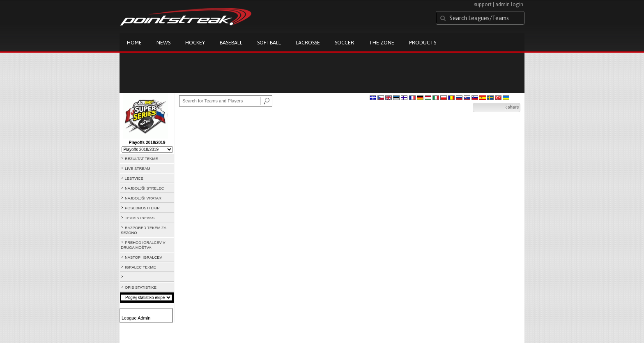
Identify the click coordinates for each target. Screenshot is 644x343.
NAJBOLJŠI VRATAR (143, 198)
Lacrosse (308, 43)
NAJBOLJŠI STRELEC (144, 188)
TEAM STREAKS (140, 218)
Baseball (231, 43)
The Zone (382, 43)
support (483, 4)
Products (423, 43)
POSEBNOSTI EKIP (142, 208)
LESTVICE (134, 178)
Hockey (195, 43)
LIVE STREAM (138, 169)
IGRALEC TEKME (140, 267)
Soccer (344, 43)
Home (134, 43)
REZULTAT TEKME (141, 159)
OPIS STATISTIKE (141, 287)
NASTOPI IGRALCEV (144, 257)
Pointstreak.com (186, 17)
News (163, 43)
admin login (509, 4)
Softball (269, 43)
